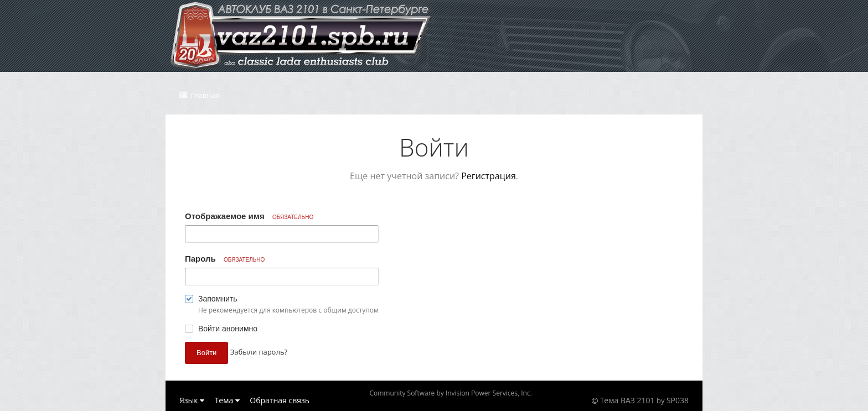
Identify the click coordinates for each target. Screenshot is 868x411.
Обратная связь (280, 400)
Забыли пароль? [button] (259, 352)
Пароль (225, 259)
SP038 (678, 400)
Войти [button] (206, 353)
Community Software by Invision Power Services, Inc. (450, 393)
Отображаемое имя (249, 216)
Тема (227, 400)
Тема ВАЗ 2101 (627, 400)
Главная (204, 95)
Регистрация (489, 176)
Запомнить (218, 299)
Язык (192, 400)
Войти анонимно (228, 329)
